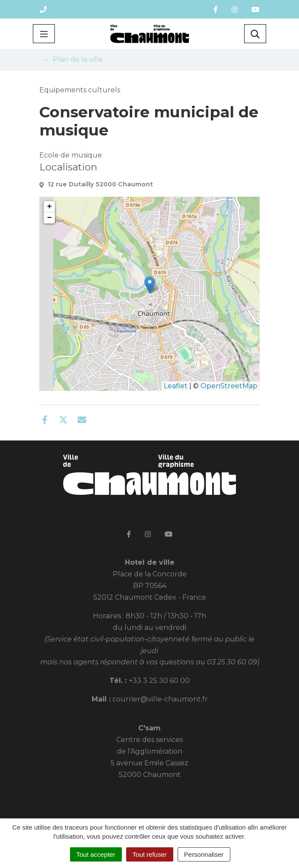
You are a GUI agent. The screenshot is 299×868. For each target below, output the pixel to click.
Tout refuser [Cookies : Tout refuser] (150, 854)
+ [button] (49, 207)
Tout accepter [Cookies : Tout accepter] (96, 854)
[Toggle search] (255, 34)
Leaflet (176, 386)
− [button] (49, 218)
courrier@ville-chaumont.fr (160, 699)
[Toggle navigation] (44, 34)
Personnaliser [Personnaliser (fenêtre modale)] (204, 854)
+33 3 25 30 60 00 (159, 681)
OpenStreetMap (229, 386)
